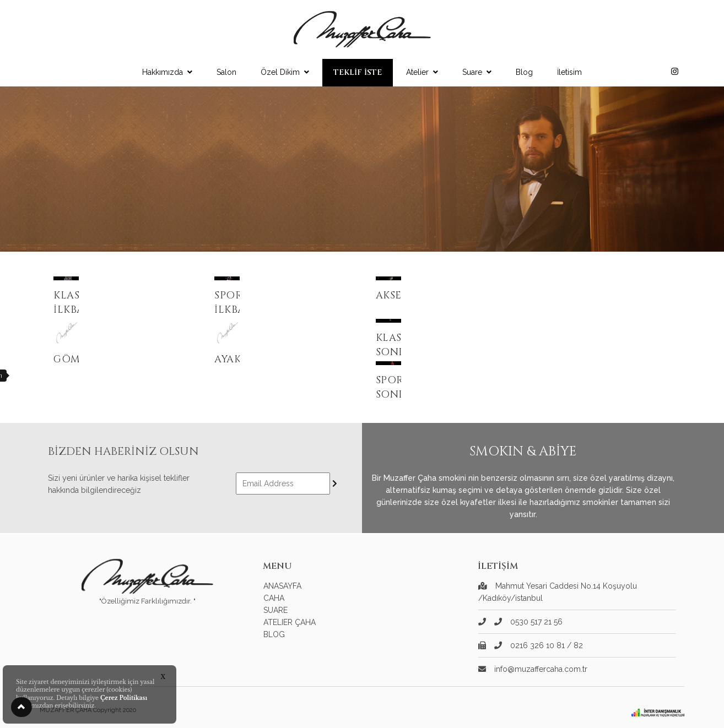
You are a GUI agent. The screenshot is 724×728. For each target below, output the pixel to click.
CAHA (274, 598)
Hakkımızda (167, 72)
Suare (477, 72)
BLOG (274, 634)
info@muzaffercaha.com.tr (541, 669)
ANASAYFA (282, 586)
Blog (524, 72)
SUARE (275, 610)
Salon (226, 72)
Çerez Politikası (124, 698)
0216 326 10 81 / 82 (539, 645)
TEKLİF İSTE (358, 72)
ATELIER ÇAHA (290, 622)
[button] (21, 707)
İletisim (569, 72)
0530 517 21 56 (528, 622)
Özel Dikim (285, 72)
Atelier (422, 72)
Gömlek (77, 359)
